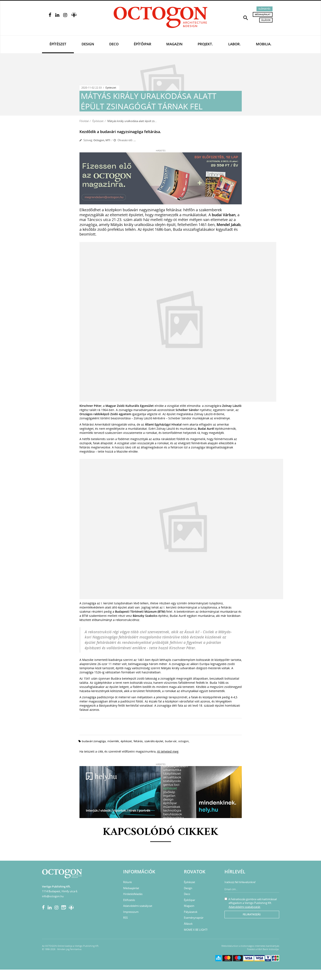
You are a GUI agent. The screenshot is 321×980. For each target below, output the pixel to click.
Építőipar (143, 44)
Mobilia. (264, 44)
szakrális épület (154, 741)
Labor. (234, 44)
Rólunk (128, 882)
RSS (125, 918)
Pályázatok (191, 912)
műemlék (113, 741)
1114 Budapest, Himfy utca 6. (60, 891)
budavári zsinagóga (94, 741)
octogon (183, 741)
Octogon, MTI (102, 140)
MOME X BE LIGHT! (196, 930)
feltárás (138, 741)
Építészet (58, 44)
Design (88, 44)
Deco (114, 44)
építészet (126, 741)
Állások (266, 20)
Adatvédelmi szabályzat (138, 906)
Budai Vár (171, 741)
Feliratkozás (252, 914)
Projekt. (205, 44)
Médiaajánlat (263, 14)
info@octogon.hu (53, 896)
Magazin (174, 44)
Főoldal (84, 121)
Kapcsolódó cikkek (160, 832)
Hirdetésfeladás (133, 894)
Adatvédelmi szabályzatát (244, 907)
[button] (246, 17)
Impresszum (131, 912)
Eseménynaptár (194, 918)
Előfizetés (265, 9)
